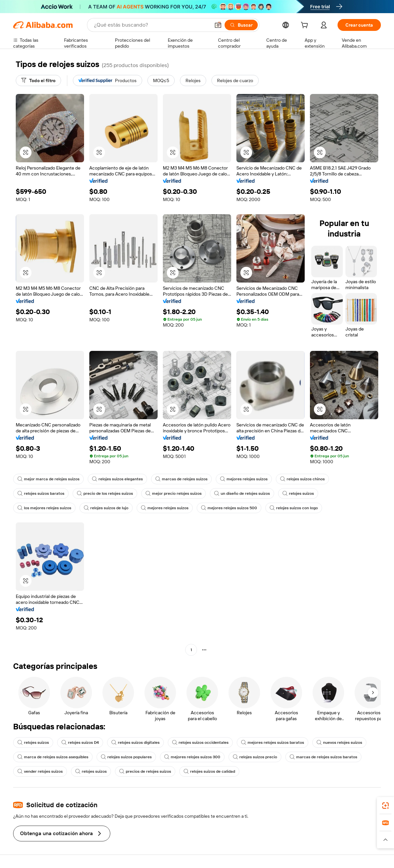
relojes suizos (298, 493)
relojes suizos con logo (294, 508)
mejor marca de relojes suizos (48, 479)
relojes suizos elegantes (117, 479)
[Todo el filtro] (38, 80)
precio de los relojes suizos (105, 493)
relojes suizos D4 (80, 742)
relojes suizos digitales (135, 742)
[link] (385, 806)
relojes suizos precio (255, 757)
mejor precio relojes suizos (174, 493)
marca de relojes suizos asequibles (53, 757)
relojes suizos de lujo (106, 508)
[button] (218, 25)
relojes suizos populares (126, 757)
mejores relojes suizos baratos (273, 742)
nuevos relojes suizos (339, 742)
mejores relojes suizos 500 (229, 508)
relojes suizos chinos (302, 479)
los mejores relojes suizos (44, 508)
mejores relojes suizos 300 (192, 757)
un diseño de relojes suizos (242, 493)
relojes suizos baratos (41, 493)
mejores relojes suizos (244, 479)
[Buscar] (241, 25)
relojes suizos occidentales (200, 742)
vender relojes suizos (40, 771)
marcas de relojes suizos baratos (323, 757)
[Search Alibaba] (151, 25)
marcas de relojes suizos (181, 479)
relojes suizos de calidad (209, 771)
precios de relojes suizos (145, 771)
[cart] (306, 26)
